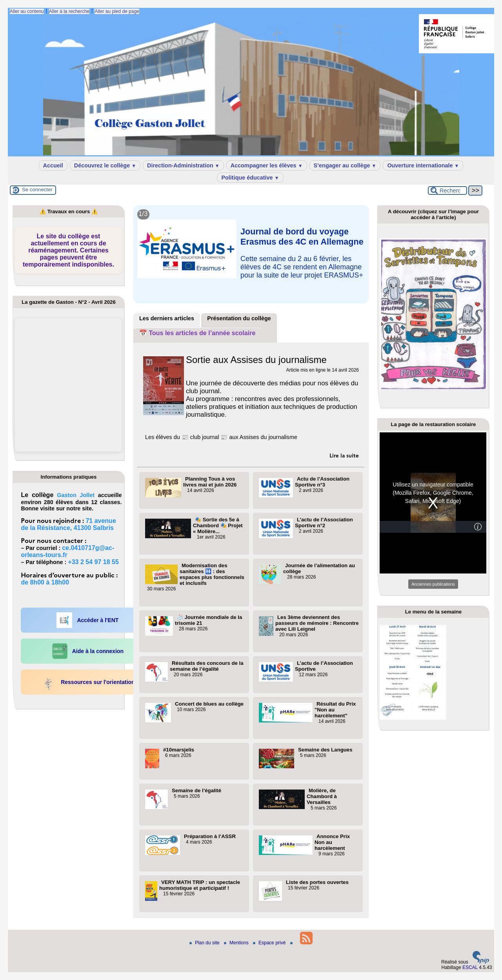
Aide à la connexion (88, 651)
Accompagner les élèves (267, 165)
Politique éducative (250, 178)
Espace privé (270, 943)
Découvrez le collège (105, 165)
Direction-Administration (183, 165)
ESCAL (470, 967)
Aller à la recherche (69, 11)
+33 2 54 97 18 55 (93, 562)
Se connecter (37, 190)
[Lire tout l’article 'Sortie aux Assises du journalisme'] (344, 456)
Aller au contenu (27, 11)
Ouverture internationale (423, 165)
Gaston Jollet (76, 495)
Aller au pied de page (117, 11)
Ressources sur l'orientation (88, 682)
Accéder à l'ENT (87, 620)
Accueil (53, 165)
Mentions (237, 943)
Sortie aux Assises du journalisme (256, 360)
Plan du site (205, 943)
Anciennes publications (433, 584)
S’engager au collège (345, 165)
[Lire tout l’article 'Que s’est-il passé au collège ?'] (251, 215)
